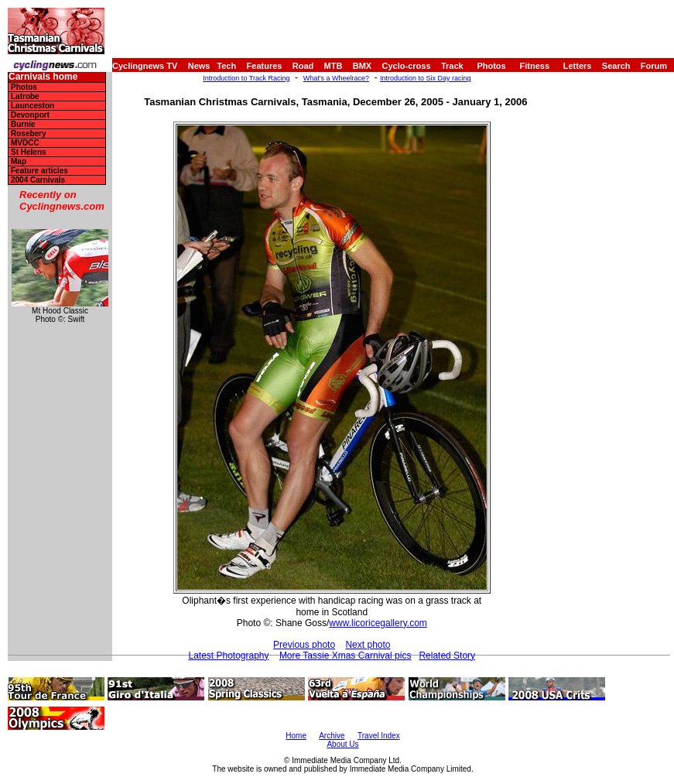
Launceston (33, 106)
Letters (578, 66)
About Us (342, 744)
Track (452, 66)
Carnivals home (43, 77)
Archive (332, 736)
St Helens (29, 152)
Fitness (534, 66)
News (199, 66)
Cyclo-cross (407, 66)
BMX (362, 66)
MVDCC (25, 143)
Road (303, 66)
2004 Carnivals (38, 180)
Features (265, 66)
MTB (334, 66)
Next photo (368, 645)
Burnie (23, 124)
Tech (226, 66)
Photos (491, 66)
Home (296, 736)
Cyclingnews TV (145, 66)
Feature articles (39, 171)
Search (616, 66)
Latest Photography (228, 656)
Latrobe (25, 96)
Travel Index (379, 736)
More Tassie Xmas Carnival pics (346, 656)
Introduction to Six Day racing (426, 78)
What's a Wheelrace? (336, 78)
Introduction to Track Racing (246, 78)
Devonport (30, 115)
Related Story (447, 656)
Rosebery (29, 134)
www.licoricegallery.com (378, 623)
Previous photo (304, 645)
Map (19, 161)
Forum (654, 66)
